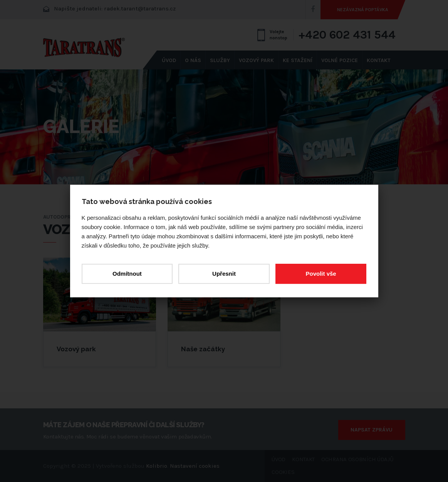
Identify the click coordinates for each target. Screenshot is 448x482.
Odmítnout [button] (127, 274)
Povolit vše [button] (321, 274)
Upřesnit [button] (224, 274)
